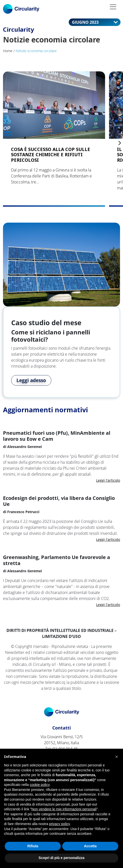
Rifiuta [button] (33, 846)
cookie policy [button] (40, 785)
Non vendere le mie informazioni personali (64, 809)
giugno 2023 (91, 22)
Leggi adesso (31, 380)
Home (8, 51)
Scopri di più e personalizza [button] (61, 858)
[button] (117, 757)
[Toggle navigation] (113, 7)
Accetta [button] (90, 846)
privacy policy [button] (59, 824)
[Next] (119, 143)
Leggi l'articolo (108, 480)
